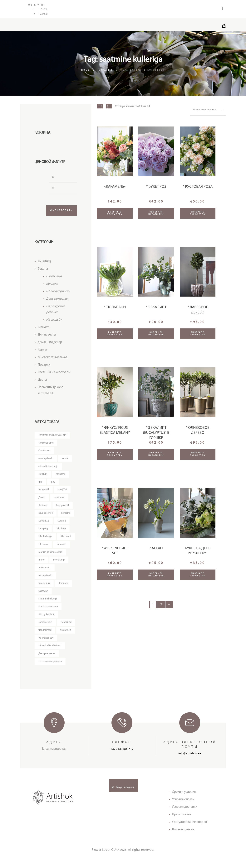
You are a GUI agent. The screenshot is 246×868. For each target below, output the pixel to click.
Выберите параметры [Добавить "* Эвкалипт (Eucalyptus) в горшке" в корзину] (156, 455)
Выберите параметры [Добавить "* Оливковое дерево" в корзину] (198, 455)
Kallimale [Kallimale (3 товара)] (43, 508)
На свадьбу (54, 321)
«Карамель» (115, 188)
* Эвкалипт (156, 308)
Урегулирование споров (189, 834)
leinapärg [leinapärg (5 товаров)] (43, 531)
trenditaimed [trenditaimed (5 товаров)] (65, 634)
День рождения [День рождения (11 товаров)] (47, 665)
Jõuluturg (44, 263)
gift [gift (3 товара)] (40, 484)
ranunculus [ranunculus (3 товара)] (44, 587)
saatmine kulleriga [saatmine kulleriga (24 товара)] (48, 602)
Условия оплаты (183, 812)
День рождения (57, 300)
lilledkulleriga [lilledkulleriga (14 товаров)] (45, 539)
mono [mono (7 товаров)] (42, 563)
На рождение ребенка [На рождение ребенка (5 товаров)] (50, 673)
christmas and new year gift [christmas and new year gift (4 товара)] (53, 437)
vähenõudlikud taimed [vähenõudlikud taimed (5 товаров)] (50, 657)
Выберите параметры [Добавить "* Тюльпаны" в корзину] (115, 335)
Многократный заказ (52, 359)
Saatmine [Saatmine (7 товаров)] (43, 594)
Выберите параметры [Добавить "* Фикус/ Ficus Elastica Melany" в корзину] (115, 455)
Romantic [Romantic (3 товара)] (63, 587)
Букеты (43, 271)
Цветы (42, 382)
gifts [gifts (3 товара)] (53, 484)
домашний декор (50, 344)
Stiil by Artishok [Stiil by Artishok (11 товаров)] (46, 618)
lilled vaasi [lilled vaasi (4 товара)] (66, 539)
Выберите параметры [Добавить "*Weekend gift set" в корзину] (115, 576)
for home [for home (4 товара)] (61, 476)
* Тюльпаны (115, 308)
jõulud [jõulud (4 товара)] (42, 500)
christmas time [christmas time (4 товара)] (46, 445)
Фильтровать (60, 212)
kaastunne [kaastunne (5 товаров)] (59, 500)
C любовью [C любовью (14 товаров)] (44, 453)
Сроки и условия (184, 804)
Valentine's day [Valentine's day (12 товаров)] (46, 649)
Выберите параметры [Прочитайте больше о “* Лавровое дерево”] (198, 335)
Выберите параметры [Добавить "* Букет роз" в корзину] (156, 214)
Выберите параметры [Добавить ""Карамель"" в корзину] (115, 214)
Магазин (106, 71)
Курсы (42, 351)
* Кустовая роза (198, 188)
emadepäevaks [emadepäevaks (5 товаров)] (46, 460)
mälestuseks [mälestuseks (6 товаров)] (45, 571)
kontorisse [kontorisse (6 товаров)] (44, 523)
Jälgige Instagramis (123, 799)
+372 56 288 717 (122, 761)
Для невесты (47, 336)
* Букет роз (156, 188)
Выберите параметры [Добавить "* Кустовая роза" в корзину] (198, 214)
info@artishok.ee (190, 766)
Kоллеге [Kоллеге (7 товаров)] (62, 523)
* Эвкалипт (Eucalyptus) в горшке (156, 434)
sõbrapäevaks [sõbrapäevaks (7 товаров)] (45, 626)
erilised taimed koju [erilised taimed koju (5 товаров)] (49, 468)
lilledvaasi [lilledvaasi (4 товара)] (43, 547)
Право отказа (181, 827)
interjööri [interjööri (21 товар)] (62, 492)
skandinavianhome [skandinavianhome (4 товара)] (48, 610)
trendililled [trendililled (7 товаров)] (44, 634)
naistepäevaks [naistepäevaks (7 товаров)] (46, 579)
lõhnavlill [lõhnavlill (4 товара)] (62, 547)
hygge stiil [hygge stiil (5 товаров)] (44, 492)
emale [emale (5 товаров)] (66, 460)
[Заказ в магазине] (207, 111)
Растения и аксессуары (54, 374)
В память (44, 329)
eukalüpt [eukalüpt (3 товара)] (43, 476)
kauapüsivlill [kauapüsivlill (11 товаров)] (63, 508)
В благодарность (58, 293)
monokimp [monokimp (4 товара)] (59, 563)
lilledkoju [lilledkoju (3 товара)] (61, 531)
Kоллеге (52, 286)
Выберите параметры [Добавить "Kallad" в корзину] (156, 576)
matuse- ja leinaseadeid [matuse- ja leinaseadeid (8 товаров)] (51, 555)
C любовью (54, 278)
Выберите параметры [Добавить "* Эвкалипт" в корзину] (156, 335)
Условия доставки (185, 819)
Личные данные (183, 842)
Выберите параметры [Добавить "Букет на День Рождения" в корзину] (198, 576)
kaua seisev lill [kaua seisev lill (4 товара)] (46, 515)
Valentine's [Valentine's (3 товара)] (44, 642)
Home (85, 71)
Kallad (156, 550)
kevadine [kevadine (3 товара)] (66, 515)
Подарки (44, 366)
